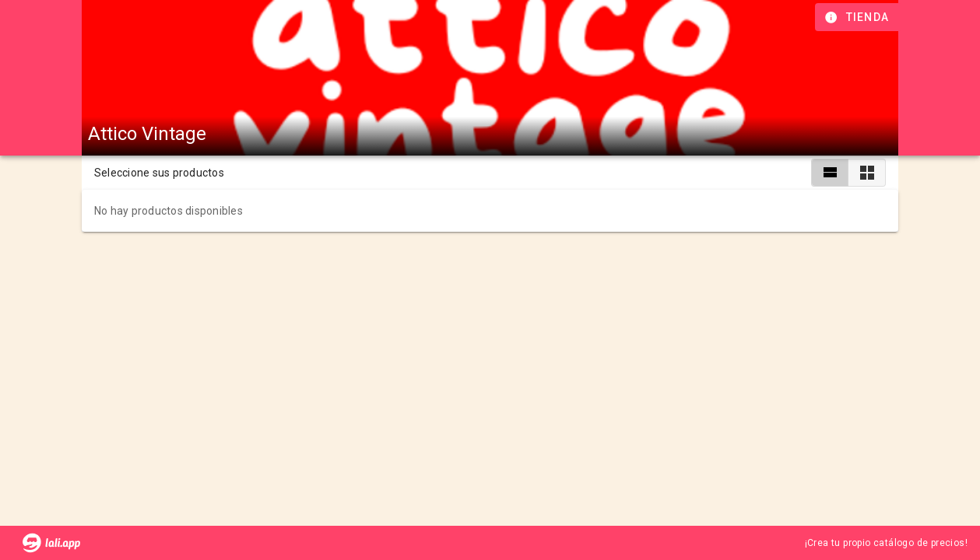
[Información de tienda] (858, 17)
